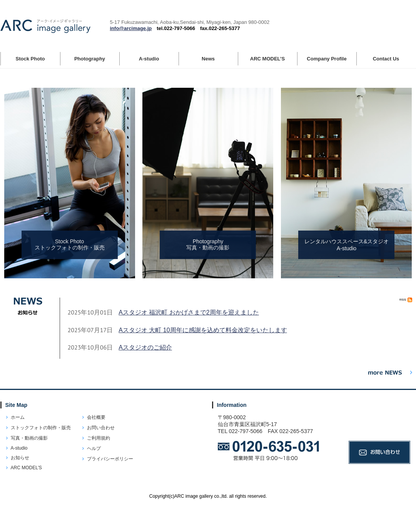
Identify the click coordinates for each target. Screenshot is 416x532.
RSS (406, 300)
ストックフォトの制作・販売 (41, 428)
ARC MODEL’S (26, 468)
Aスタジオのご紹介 (145, 347)
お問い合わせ (101, 428)
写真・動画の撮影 (29, 438)
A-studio (19, 448)
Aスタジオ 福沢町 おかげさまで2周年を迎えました (189, 312)
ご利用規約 (99, 438)
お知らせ (20, 458)
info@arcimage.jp (131, 28)
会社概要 (96, 417)
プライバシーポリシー (110, 459)
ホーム (18, 417)
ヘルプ (94, 448)
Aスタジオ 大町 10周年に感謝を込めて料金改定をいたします (203, 330)
